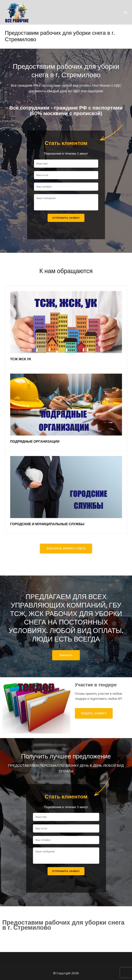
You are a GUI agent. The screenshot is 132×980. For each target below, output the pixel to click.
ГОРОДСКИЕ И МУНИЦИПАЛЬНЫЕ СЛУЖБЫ (47, 524)
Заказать (66, 655)
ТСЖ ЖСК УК (21, 359)
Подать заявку (94, 713)
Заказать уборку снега (66, 548)
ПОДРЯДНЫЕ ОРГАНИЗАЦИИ (35, 441)
